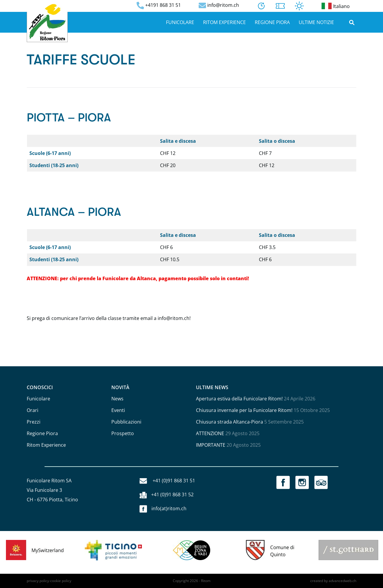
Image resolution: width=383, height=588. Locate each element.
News (117, 399)
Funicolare (180, 22)
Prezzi (34, 422)
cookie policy (61, 581)
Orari (33, 410)
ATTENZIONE (210, 433)
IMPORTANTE (211, 445)
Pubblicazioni (126, 422)
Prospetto (123, 433)
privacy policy (38, 581)
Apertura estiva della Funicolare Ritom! (239, 399)
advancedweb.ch (342, 581)
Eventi (118, 410)
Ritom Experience (224, 22)
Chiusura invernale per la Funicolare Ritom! (244, 410)
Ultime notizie (316, 22)
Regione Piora (272, 22)
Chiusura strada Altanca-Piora (230, 422)
